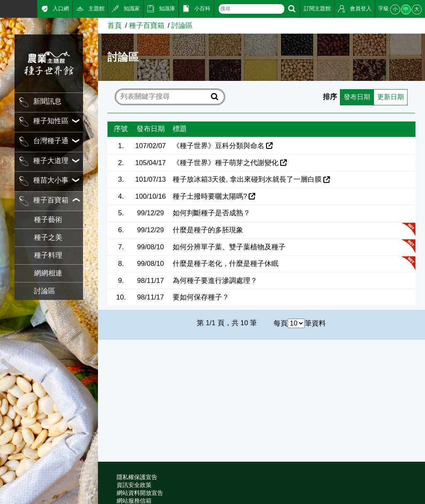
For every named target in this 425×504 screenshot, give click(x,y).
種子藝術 (48, 220)
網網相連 (48, 273)
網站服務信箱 (134, 501)
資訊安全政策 (134, 485)
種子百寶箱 (147, 26)
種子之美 (48, 237)
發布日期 (354, 97)
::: (3, 8)
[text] (252, 9)
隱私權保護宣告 (137, 477)
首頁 (115, 26)
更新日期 (390, 97)
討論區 (45, 291)
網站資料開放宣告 (140, 493)
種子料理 (48, 255)
